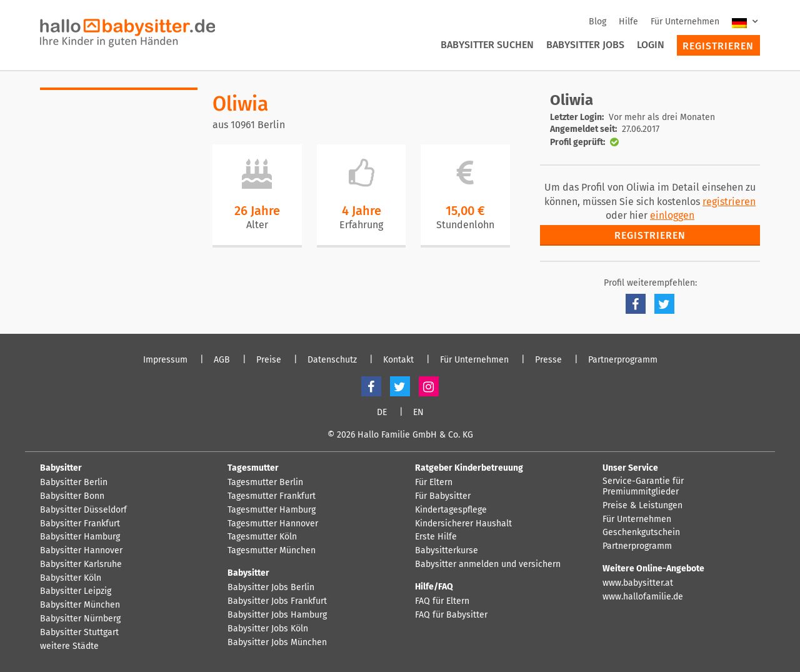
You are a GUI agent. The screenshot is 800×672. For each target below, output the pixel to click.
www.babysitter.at (638, 583)
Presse (548, 360)
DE (382, 413)
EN (418, 413)
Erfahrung (361, 225)
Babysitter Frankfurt (80, 524)
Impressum (165, 360)
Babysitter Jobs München (277, 643)
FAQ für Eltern (442, 601)
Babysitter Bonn (72, 496)
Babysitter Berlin (74, 483)
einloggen (672, 215)
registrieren (729, 202)
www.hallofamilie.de (643, 597)
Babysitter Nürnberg (80, 619)
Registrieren (718, 46)
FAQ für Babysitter (451, 615)
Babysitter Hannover (81, 551)
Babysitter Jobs (585, 45)
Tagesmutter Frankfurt (272, 496)
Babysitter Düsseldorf (83, 510)
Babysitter (61, 468)
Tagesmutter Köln (262, 537)
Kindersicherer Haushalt (463, 524)
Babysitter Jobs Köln (268, 629)
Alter (257, 225)
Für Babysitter (443, 496)
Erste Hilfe (436, 537)
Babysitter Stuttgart (79, 633)
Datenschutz (332, 360)
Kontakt (398, 360)
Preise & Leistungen (642, 506)
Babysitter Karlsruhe (81, 564)
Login (651, 45)
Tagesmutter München (272, 551)
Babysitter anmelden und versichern (488, 564)
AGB (222, 360)
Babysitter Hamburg (80, 537)
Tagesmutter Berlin (265, 483)
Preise (269, 360)
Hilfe (628, 22)
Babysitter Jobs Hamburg (277, 615)
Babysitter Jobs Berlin (271, 588)
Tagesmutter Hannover (273, 524)
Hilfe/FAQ (434, 587)
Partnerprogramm (623, 360)
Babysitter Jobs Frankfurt (277, 601)
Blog (597, 22)
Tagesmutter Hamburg (272, 510)
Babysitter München (80, 605)
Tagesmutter (253, 468)
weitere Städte (69, 646)
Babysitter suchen (487, 45)
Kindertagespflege (451, 510)
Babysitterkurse (447, 551)
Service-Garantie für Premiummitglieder (643, 487)
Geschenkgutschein (641, 533)
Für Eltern (434, 483)
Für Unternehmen (685, 22)
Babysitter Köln (71, 578)
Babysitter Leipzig (76, 591)
